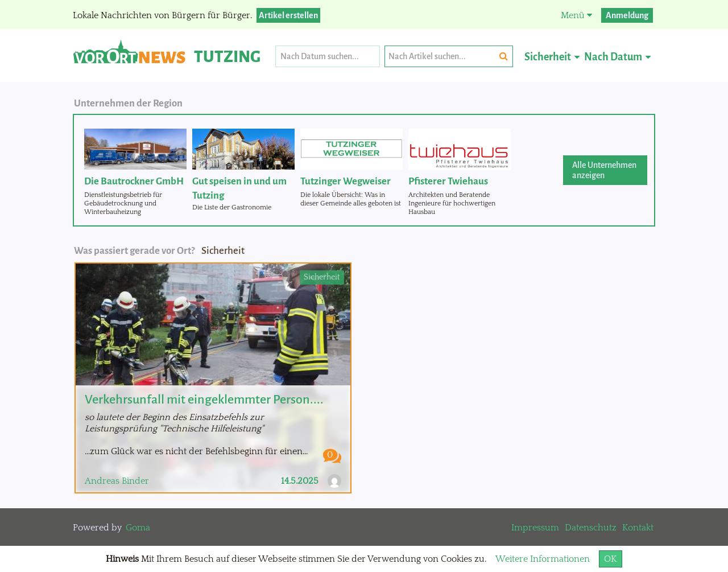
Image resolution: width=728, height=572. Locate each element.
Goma (138, 528)
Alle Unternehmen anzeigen (604, 170)
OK (611, 559)
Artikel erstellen (288, 15)
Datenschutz (591, 528)
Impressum (535, 528)
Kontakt (638, 528)
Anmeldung (627, 15)
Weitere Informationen (543, 559)
